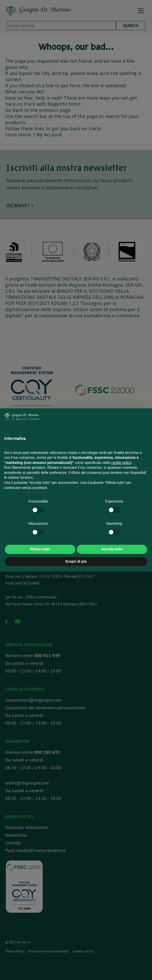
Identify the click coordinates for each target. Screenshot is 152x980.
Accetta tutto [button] (112, 549)
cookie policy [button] (121, 463)
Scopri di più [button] (76, 561)
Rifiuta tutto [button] (40, 549)
